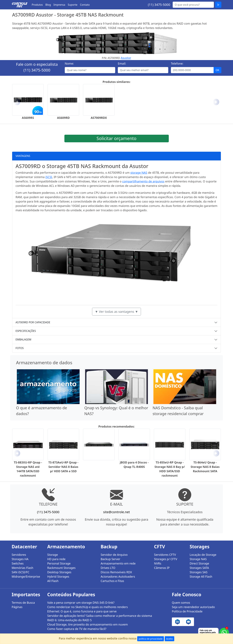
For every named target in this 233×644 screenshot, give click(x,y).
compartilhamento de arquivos (143, 181)
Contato (85, 5)
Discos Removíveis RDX (116, 572)
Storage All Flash (201, 576)
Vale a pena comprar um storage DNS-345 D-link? (81, 603)
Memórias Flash (22, 568)
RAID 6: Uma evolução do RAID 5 (69, 620)
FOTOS (20, 348)
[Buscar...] (193, 5)
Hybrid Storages (58, 576)
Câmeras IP (162, 568)
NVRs (158, 563)
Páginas (17, 607)
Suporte (73, 5)
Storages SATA (199, 568)
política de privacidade (151, 639)
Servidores (19, 555)
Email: (122, 63)
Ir (218, 5)
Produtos (37, 5)
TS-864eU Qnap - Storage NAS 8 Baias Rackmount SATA (205, 467)
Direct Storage (199, 563)
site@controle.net (116, 512)
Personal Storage (59, 563)
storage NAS (139, 173)
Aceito (169, 639)
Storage (53, 555)
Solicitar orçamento (116, 138)
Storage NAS (198, 559)
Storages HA (20, 559)
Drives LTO (108, 568)
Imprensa (59, 5)
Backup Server (110, 559)
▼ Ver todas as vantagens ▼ (116, 312)
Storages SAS (199, 572)
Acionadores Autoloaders (118, 576)
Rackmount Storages (61, 568)
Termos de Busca (23, 603)
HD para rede (56, 559)
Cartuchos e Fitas (112, 581)
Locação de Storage (203, 555)
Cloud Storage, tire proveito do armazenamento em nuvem (88, 624)
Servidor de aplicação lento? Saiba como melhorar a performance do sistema (100, 616)
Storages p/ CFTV (166, 559)
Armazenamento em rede (118, 563)
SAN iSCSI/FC (20, 572)
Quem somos (181, 603)
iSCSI (49, 177)
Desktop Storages (59, 572)
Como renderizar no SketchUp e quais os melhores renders (88, 607)
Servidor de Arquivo (114, 555)
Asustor (126, 58)
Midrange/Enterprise (26, 576)
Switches (18, 563)
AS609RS (28, 118)
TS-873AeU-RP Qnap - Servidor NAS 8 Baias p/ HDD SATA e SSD (63, 467)
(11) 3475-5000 (159, 5)
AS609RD (63, 118)
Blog (48, 5)
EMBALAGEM (23, 339)
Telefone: (177, 63)
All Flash (53, 581)
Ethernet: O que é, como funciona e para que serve (82, 611)
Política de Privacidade (187, 611)
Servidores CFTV (165, 555)
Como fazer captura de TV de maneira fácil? (77, 629)
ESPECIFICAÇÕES (26, 331)
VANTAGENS (23, 156)
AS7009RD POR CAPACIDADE (33, 322)
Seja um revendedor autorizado (193, 607)
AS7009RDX (99, 118)
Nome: (69, 63)
